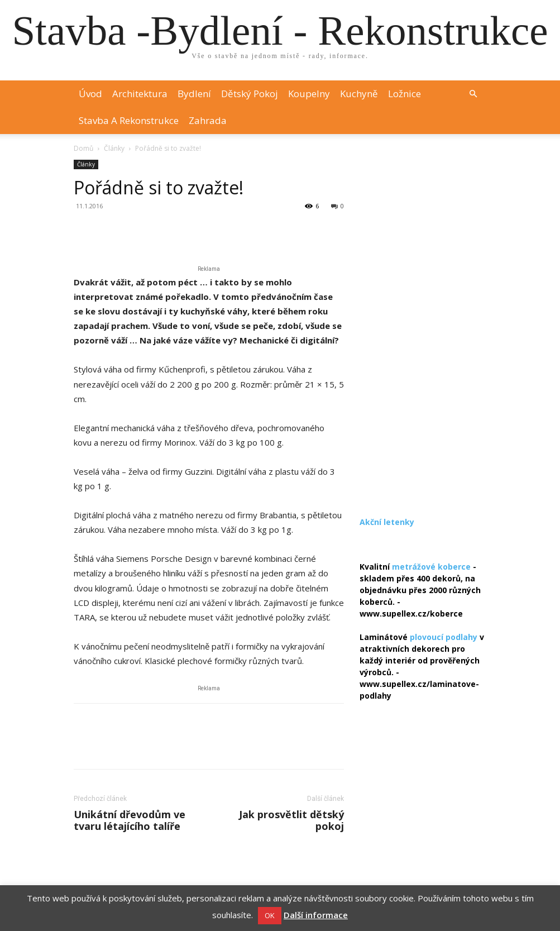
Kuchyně (359, 94)
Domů (83, 148)
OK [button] (270, 915)
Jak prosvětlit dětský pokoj (291, 820)
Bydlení (194, 94)
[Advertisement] (423, 327)
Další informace (316, 915)
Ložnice (405, 94)
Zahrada (208, 120)
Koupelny (309, 94)
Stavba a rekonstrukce (129, 120)
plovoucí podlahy (444, 637)
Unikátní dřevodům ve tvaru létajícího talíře (130, 820)
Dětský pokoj (250, 94)
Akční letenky (387, 522)
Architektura (140, 94)
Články (114, 148)
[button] (473, 94)
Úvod (90, 94)
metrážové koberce (431, 567)
